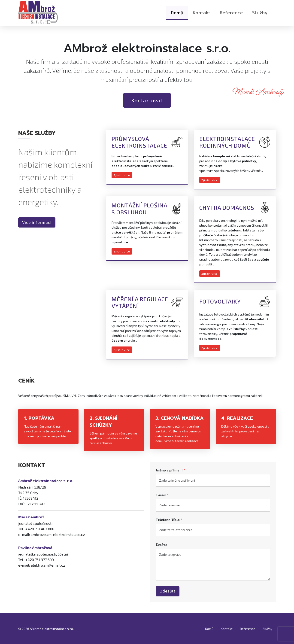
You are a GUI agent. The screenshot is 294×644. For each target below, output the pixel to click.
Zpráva (161, 544)
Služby (260, 15)
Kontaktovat (147, 100)
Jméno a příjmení (169, 470)
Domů (177, 15)
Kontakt (202, 15)
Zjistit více (122, 175)
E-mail (161, 495)
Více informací (37, 222)
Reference (231, 15)
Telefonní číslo (168, 520)
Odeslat (168, 591)
